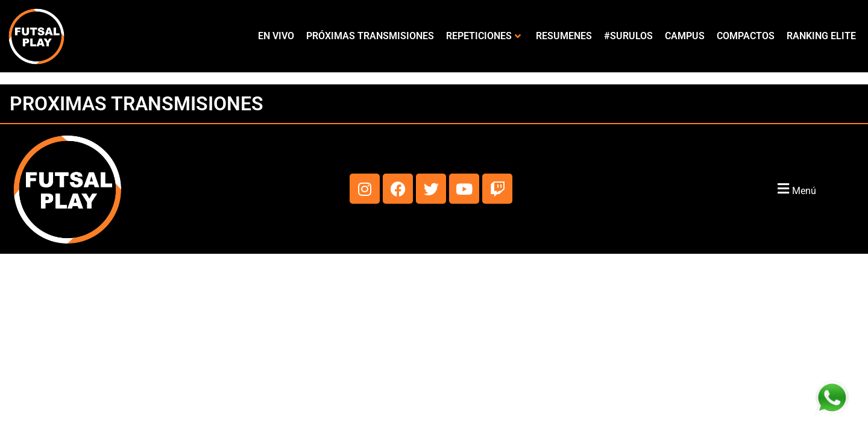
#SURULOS (628, 36)
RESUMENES (564, 36)
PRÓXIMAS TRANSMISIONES (370, 36)
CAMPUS (685, 36)
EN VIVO (276, 36)
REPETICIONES (483, 36)
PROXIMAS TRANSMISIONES (137, 104)
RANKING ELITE (821, 36)
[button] (795, 189)
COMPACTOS (746, 36)
